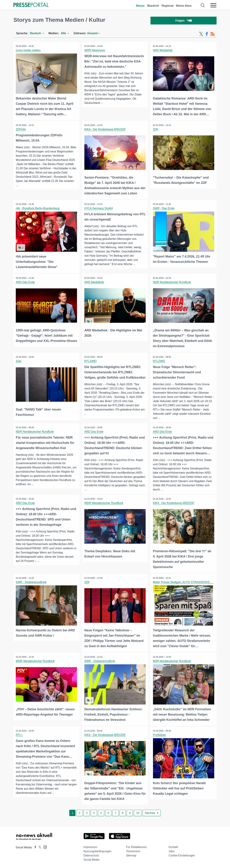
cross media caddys (28, 51)
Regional (168, 6)
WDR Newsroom (95, 51)
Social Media (92, 859)
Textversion (133, 851)
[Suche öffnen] (203, 5)
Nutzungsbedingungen (97, 851)
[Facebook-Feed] (207, 35)
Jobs (172, 851)
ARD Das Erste (26, 282)
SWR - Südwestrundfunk (31, 583)
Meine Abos (184, 6)
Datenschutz (91, 855)
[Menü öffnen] (213, 5)
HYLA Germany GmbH (99, 208)
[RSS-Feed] (212, 35)
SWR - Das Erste (164, 208)
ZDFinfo (21, 130)
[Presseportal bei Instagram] (44, 847)
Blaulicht (153, 6)
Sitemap (131, 855)
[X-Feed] (201, 35)
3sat (19, 361)
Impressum (90, 847)
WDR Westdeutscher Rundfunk (104, 504)
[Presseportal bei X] (39, 847)
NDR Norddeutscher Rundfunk (172, 282)
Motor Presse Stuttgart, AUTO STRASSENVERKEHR (186, 583)
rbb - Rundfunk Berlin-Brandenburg (38, 208)
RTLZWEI (91, 361)
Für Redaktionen (136, 847)
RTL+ (20, 735)
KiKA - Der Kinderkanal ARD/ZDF (105, 130)
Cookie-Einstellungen (182, 855)
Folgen (184, 21)
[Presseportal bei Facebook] (34, 847)
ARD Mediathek (163, 51)
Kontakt (173, 847)
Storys (140, 6)
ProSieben (160, 735)
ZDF (156, 130)
